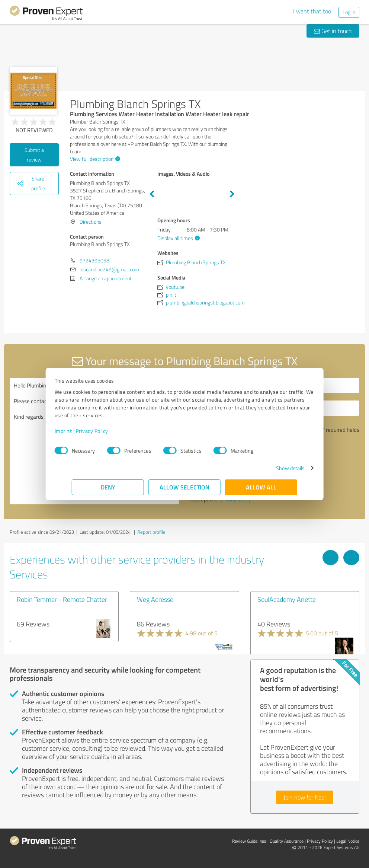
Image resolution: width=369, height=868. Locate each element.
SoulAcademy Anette (287, 599)
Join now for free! (305, 797)
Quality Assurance (287, 841)
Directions (91, 222)
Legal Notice (348, 841)
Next (232, 194)
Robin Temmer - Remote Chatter (62, 599)
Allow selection (184, 487)
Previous (152, 194)
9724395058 (94, 260)
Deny (108, 487)
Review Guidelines (249, 841)
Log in (349, 12)
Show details (273, 468)
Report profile (151, 532)
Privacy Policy (109, 431)
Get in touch (333, 31)
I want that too (312, 11)
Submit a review (34, 155)
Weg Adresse (155, 599)
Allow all (261, 487)
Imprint (81, 431)
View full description (94, 159)
